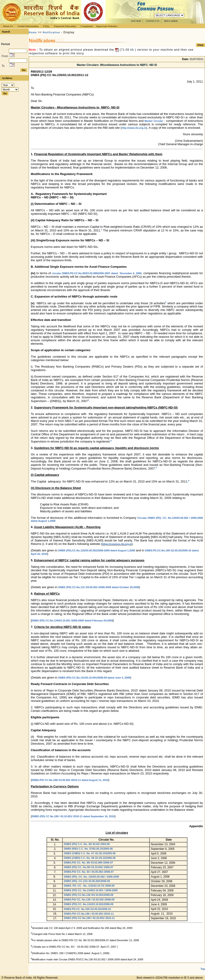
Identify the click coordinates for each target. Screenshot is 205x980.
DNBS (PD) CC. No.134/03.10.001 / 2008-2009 (91, 890)
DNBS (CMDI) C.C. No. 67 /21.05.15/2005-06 (90, 853)
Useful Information (28, 26)
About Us (8, 26)
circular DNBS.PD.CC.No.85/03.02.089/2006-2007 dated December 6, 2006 (97, 273)
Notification (51, 32)
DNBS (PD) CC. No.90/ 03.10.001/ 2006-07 (89, 867)
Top (203, 969)
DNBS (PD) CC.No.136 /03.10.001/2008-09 (89, 895)
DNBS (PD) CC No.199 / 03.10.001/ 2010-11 (89, 918)
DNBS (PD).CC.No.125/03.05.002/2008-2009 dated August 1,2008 (97, 550)
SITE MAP (136, 21)
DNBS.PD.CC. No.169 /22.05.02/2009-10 (87, 909)
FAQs (46, 26)
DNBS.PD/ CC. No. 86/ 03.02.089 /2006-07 (88, 863)
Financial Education (65, 26)
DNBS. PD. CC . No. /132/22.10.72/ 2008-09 (89, 886)
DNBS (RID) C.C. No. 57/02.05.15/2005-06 (88, 849)
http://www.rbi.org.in (134, 128)
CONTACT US (152, 21)
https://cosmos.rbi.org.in (117, 544)
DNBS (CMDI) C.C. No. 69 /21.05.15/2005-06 (90, 858)
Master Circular (154, 121)
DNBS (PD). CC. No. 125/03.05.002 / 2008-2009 (91, 877)
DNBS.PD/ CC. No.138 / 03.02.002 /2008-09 (89, 900)
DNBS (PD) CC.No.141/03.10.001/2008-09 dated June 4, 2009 (94, 678)
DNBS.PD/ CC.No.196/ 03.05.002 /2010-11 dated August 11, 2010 (70, 780)
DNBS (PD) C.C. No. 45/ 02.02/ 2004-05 (87, 844)
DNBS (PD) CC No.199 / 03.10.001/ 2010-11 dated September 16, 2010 (73, 816)
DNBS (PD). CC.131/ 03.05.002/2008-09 (87, 881)
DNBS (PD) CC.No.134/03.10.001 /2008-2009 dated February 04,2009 (72, 621)
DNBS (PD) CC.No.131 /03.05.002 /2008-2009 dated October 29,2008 (99, 587)
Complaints (87, 26)
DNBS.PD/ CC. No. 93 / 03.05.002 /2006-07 (89, 872)
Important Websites (107, 26)
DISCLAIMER (171, 21)
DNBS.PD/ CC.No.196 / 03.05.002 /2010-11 (89, 914)
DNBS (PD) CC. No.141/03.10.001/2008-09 (89, 904)
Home (33, 32)
